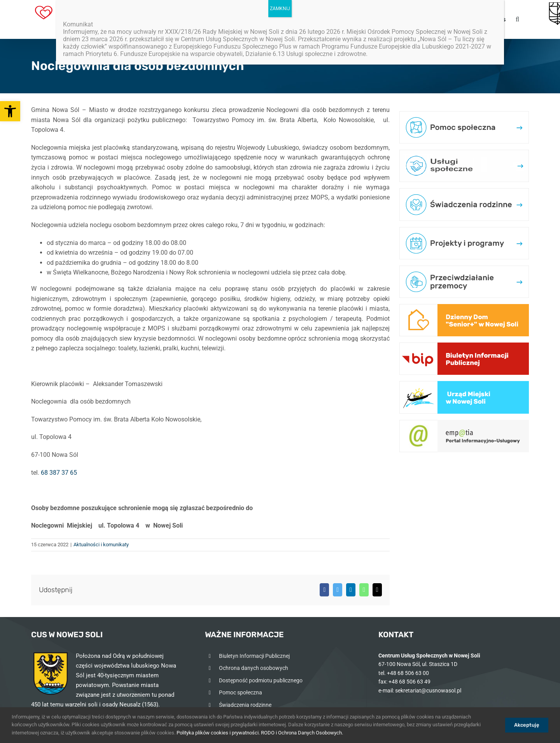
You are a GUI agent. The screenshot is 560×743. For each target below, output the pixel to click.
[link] (10, 111)
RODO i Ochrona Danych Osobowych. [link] (302, 733)
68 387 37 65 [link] (59, 473)
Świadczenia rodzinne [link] (245, 705)
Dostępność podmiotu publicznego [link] (261, 680)
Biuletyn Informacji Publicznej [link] (254, 656)
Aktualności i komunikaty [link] (101, 545)
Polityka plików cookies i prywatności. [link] (218, 733)
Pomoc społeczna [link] (241, 692)
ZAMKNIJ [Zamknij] (280, 9)
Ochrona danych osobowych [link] (254, 668)
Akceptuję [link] (527, 725)
